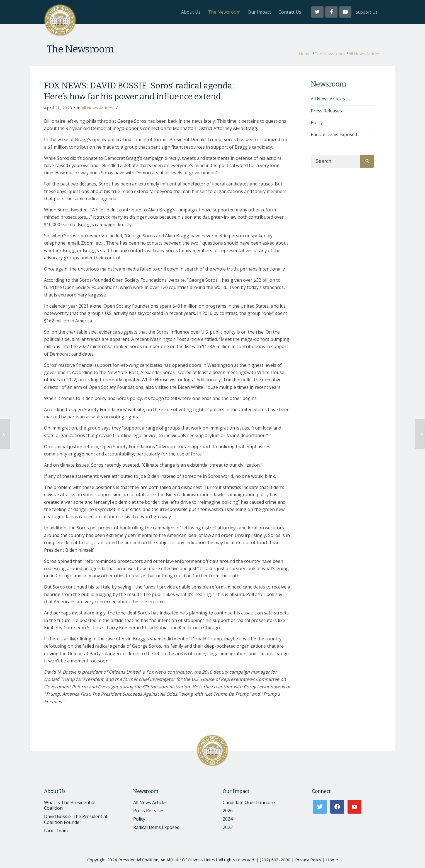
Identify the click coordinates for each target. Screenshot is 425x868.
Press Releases (326, 111)
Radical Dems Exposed (334, 134)
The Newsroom (80, 49)
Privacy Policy (308, 860)
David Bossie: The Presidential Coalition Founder (76, 819)
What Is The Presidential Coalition (70, 805)
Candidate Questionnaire (249, 802)
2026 (228, 811)
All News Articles (365, 54)
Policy (317, 122)
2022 (228, 827)
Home (305, 54)
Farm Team (56, 831)
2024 (228, 819)
